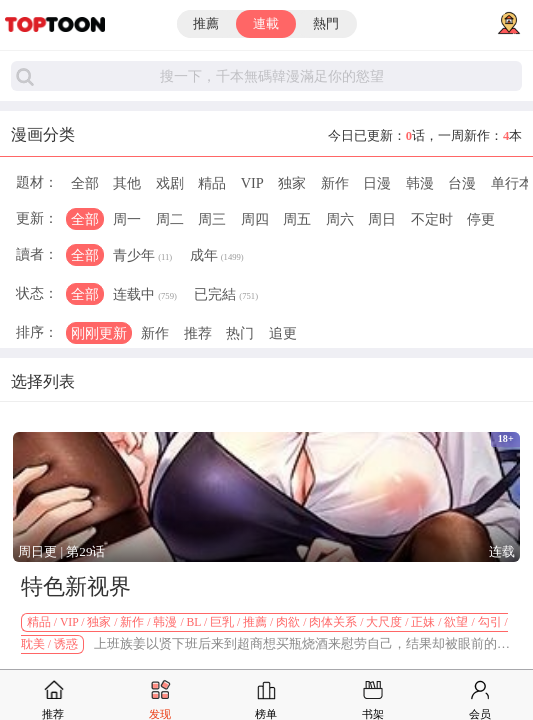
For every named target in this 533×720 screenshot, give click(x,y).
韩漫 (420, 183)
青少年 (142, 257)
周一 (127, 219)
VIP (252, 183)
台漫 (462, 183)
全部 (85, 183)
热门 (240, 333)
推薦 (206, 24)
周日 (382, 219)
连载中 (145, 296)
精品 (212, 183)
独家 (292, 183)
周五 (297, 219)
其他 (127, 183)
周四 (255, 219)
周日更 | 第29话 (61, 551)
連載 (266, 24)
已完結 (226, 296)
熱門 (326, 24)
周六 (340, 219)
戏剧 (170, 183)
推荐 (198, 333)
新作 (335, 183)
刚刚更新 (99, 333)
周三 (212, 219)
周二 (170, 219)
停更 (481, 219)
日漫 (377, 183)
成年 (217, 257)
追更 (283, 333)
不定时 (432, 219)
